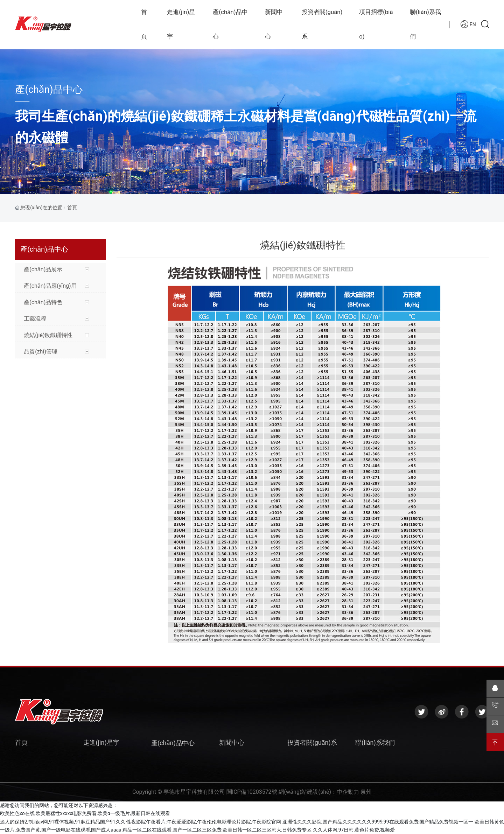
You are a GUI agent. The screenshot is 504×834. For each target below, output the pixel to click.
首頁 (21, 742)
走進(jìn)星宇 (101, 742)
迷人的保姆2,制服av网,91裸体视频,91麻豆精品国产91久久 (63, 822)
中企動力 (348, 792)
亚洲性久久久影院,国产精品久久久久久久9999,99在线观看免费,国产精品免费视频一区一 (378, 822)
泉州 (366, 792)
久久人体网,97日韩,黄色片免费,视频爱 (354, 830)
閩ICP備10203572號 (252, 792)
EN (468, 35)
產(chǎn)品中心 (49, 89)
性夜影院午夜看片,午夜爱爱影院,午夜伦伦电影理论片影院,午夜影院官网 (204, 822)
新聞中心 (232, 742)
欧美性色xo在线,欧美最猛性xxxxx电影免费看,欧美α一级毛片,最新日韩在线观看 (85, 813)
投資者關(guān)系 (312, 742)
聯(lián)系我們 (375, 742)
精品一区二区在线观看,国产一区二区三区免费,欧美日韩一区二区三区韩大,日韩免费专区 (217, 830)
